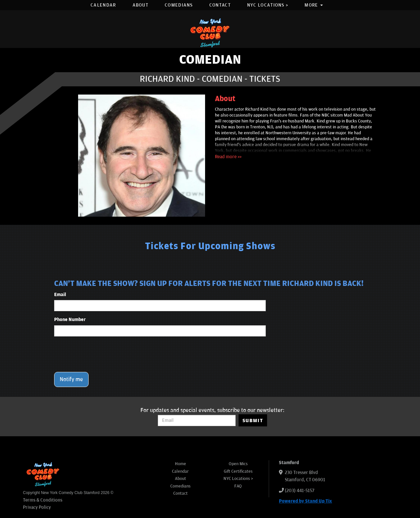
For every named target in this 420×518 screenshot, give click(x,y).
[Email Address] (197, 421)
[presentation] (104, 354)
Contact (220, 5)
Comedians (179, 5)
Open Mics (238, 464)
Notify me (71, 379)
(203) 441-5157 (300, 491)
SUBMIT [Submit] (253, 421)
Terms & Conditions (43, 500)
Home (180, 464)
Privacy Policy (37, 507)
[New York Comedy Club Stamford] (210, 33)
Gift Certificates (238, 471)
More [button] (314, 5)
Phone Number (70, 320)
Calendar (103, 5)
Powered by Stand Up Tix (305, 501)
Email (60, 295)
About (141, 5)
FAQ (238, 486)
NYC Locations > (268, 5)
